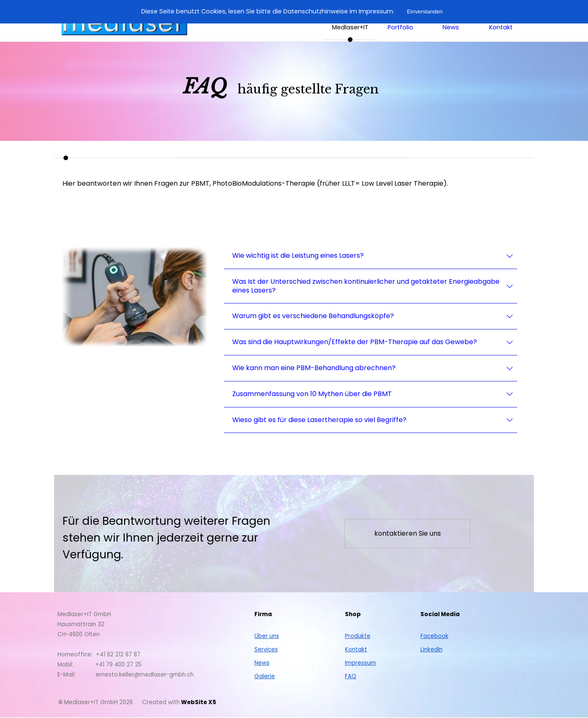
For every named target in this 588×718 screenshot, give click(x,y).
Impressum (360, 663)
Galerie (265, 676)
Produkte (358, 636)
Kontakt (501, 27)
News (262, 663)
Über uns (267, 636)
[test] (407, 534)
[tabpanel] (354, 91)
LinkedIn (431, 649)
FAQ (351, 676)
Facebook (434, 636)
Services (266, 649)
